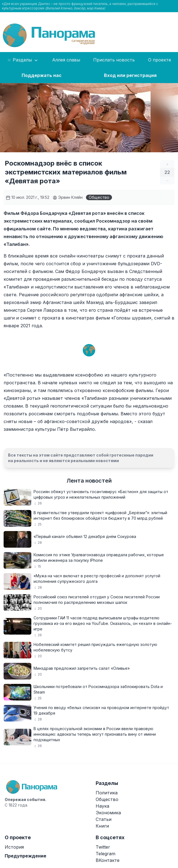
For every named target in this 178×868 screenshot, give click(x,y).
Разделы (23, 60)
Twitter (103, 847)
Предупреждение (26, 856)
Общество (99, 197)
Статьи (104, 819)
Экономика (108, 813)
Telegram (105, 854)
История (14, 847)
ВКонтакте (108, 860)
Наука (102, 806)
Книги (102, 826)
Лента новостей (89, 481)
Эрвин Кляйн (68, 197)
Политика (107, 793)
